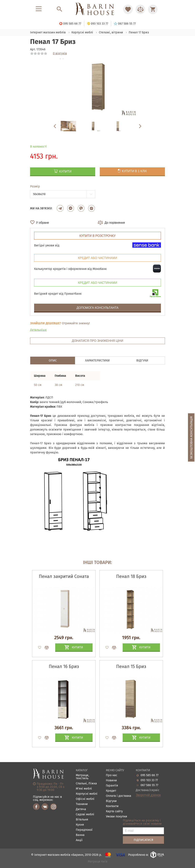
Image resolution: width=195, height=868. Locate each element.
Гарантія (112, 786)
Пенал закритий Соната (64, 576)
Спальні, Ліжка (86, 784)
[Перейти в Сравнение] (140, 9)
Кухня (80, 825)
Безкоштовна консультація (191, 438)
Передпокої (84, 830)
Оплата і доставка (119, 796)
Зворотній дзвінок (148, 795)
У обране (42, 223)
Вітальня (82, 820)
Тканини (82, 804)
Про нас (112, 775)
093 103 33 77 (149, 780)
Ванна (80, 835)
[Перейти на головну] (97, 9)
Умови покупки (117, 817)
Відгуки (111, 801)
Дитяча (81, 809)
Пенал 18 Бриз (131, 576)
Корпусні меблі (87, 794)
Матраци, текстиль (82, 777)
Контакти (112, 806)
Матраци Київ (98, 862)
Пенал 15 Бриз (131, 666)
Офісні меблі (85, 799)
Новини (111, 780)
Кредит (111, 791)
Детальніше (38, 330)
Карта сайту (114, 811)
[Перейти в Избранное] (128, 9)
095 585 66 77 (149, 775)
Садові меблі (85, 814)
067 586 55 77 (149, 785)
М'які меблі (84, 789)
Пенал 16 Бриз (64, 666)
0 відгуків (60, 53)
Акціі (79, 840)
